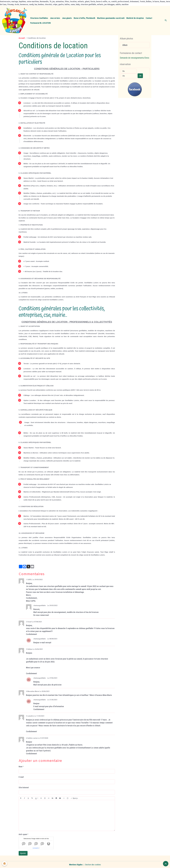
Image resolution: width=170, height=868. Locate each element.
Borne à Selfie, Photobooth (84, 18)
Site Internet (24, 787)
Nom (20, 767)
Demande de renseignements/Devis (134, 58)
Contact (149, 18)
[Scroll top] (166, 864)
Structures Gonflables (39, 18)
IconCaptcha (36, 848)
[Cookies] (5, 864)
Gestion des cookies (93, 865)
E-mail (21, 777)
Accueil (22, 38)
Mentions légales (76, 865)
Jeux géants (67, 18)
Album (125, 45)
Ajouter (23, 853)
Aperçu (74, 798)
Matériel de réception (135, 18)
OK (140, 76)
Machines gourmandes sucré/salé (111, 18)
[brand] (15, 20)
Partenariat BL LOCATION (40, 23)
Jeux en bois (55, 18)
